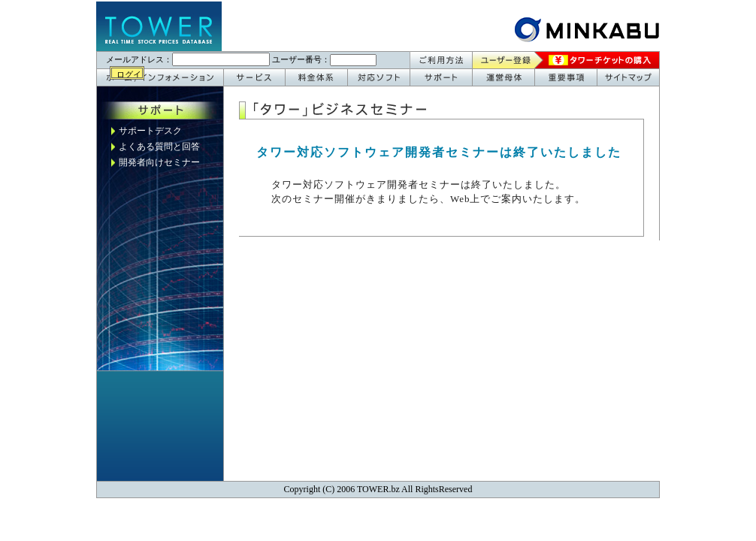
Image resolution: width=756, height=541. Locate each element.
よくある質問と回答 (159, 147)
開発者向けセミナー (159, 162)
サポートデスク (150, 131)
